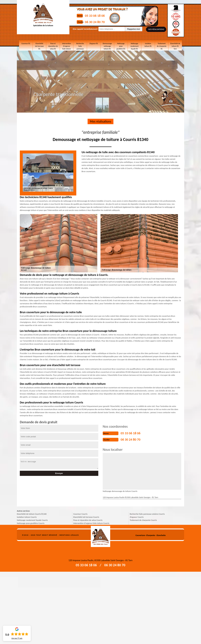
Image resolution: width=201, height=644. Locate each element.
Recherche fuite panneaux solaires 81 (80, 46)
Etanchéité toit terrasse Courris (86, 516)
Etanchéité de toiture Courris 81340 (32, 513)
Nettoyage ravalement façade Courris (32, 519)
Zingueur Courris (137, 516)
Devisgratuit (114, 18)
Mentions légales (69, 534)
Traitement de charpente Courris (143, 519)
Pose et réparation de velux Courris (88, 519)
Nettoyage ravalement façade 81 (134, 46)
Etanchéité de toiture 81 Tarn (175, 44)
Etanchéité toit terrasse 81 (39, 44)
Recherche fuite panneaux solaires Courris (147, 513)
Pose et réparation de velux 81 (53, 46)
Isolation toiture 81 (148, 44)
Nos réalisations (149, 29)
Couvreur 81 (26, 43)
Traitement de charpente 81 (162, 44)
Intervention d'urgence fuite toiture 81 (67, 46)
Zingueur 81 (94, 43)
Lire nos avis (17, 638)
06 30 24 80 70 (92, 21)
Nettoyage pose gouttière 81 (121, 44)
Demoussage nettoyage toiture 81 (107, 46)
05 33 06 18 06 (92, 15)
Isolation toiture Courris (27, 516)
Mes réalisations (100, 121)
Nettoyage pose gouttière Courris (31, 522)
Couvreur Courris (80, 513)
